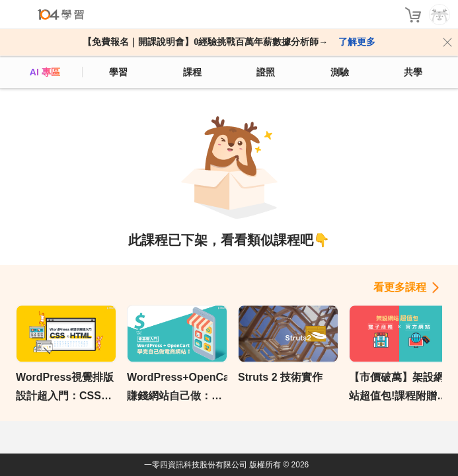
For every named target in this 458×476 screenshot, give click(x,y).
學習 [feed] (118, 72)
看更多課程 (400, 287)
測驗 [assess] (340, 72)
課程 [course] (192, 72)
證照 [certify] (266, 72)
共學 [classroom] (413, 72)
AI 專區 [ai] (45, 72)
